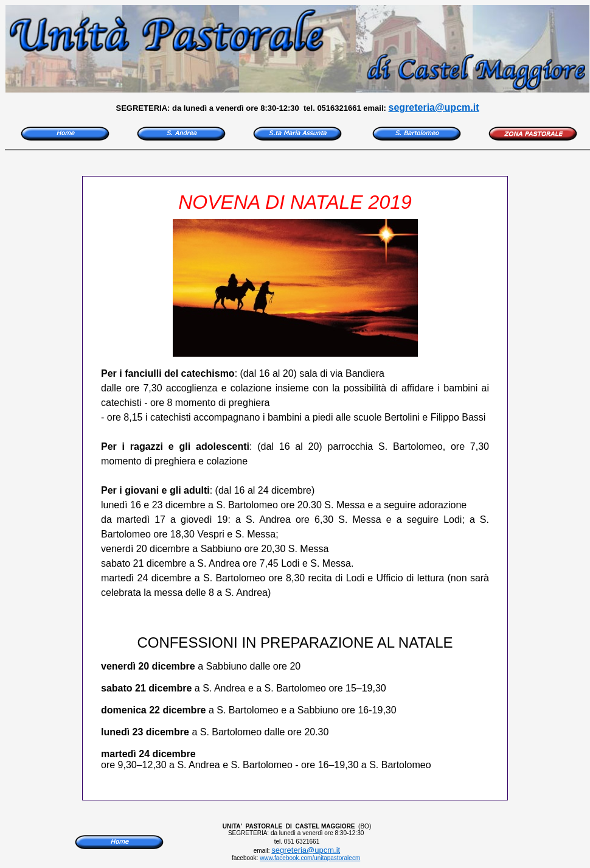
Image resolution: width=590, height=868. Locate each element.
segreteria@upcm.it (434, 107)
